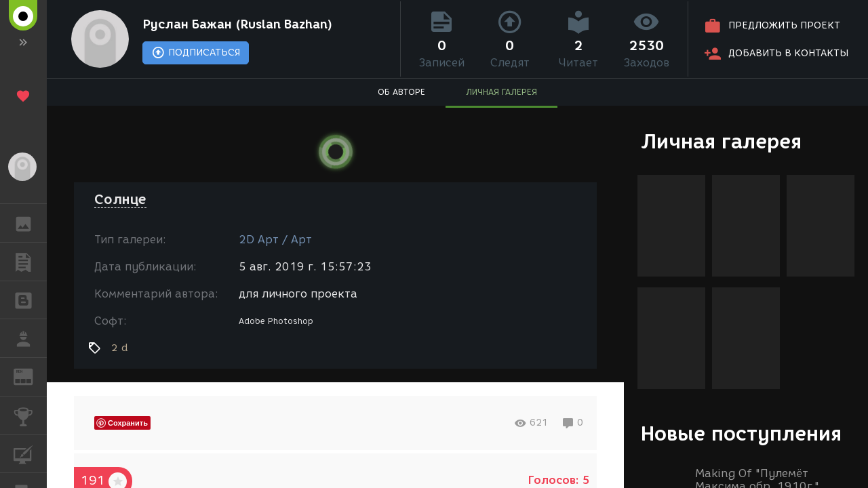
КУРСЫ (30, 453)
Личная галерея (721, 141)
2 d (120, 348)
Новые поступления (741, 433)
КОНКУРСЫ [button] (30, 415)
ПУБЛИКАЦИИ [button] (30, 262)
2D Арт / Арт (275, 240)
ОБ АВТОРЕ (401, 92)
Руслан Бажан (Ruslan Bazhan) (237, 24)
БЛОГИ (30, 299)
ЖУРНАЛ (30, 376)
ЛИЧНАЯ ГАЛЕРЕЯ (501, 92)
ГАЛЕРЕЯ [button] (30, 223)
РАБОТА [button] (30, 338)
